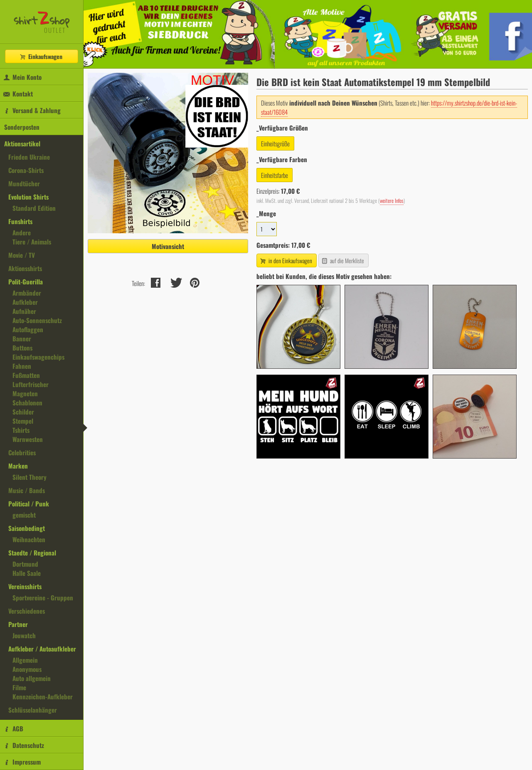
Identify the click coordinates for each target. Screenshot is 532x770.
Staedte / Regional (32, 553)
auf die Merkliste (343, 260)
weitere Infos (392, 201)
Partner (18, 624)
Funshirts (20, 221)
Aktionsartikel (22, 143)
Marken (18, 466)
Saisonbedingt (27, 528)
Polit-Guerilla (26, 281)
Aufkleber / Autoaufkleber (42, 649)
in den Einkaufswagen (286, 260)
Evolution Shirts (28, 197)
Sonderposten (22, 127)
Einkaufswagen (41, 56)
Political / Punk (29, 503)
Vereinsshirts (25, 586)
